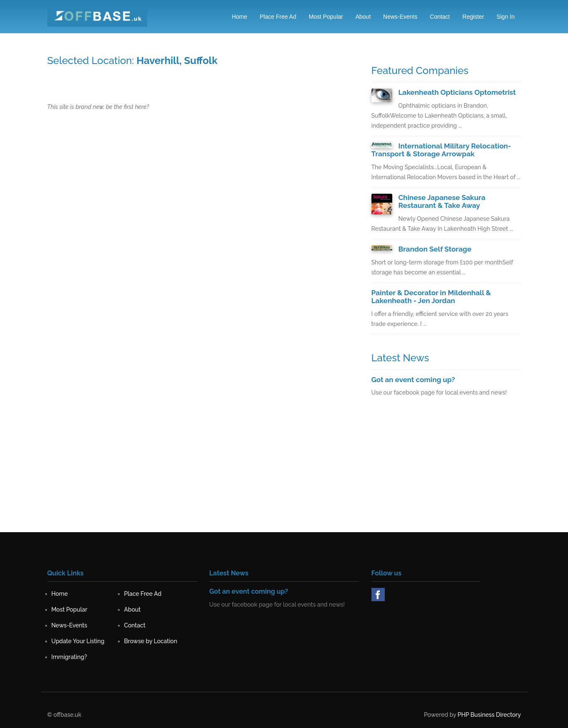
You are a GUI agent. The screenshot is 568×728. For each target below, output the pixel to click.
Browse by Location (151, 640)
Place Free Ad (278, 17)
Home (240, 17)
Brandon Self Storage (435, 248)
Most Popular (326, 17)
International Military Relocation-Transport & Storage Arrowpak (441, 150)
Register (473, 17)
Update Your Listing (78, 640)
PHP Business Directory (489, 714)
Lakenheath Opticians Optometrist (456, 92)
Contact (440, 17)
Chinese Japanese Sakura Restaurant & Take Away (441, 201)
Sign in (506, 17)
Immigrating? (69, 656)
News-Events (400, 17)
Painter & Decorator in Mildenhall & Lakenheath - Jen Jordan (430, 296)
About (363, 17)
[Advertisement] (446, 473)
